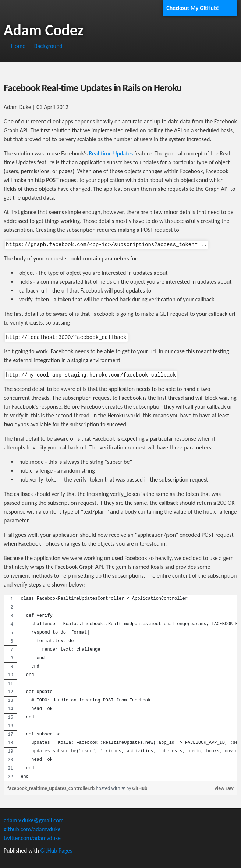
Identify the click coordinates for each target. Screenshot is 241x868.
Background (48, 46)
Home (18, 46)
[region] (120, 688)
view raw (224, 788)
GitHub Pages (56, 850)
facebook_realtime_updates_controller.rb (52, 788)
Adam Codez (44, 30)
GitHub (140, 788)
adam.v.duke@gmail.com (34, 820)
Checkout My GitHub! (193, 8)
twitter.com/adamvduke (32, 838)
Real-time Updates (111, 153)
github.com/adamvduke (32, 829)
